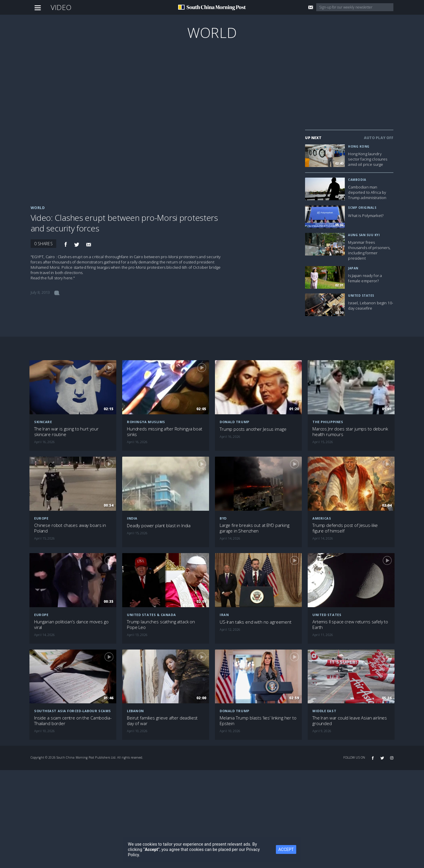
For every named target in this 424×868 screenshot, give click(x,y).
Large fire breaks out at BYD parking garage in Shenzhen (255, 528)
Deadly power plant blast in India (159, 526)
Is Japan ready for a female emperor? (365, 278)
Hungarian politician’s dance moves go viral (71, 625)
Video (61, 7)
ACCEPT (286, 849)
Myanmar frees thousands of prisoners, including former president (369, 250)
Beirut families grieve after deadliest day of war (162, 721)
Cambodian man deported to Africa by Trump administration (367, 192)
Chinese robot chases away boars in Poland (70, 528)
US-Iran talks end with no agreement (256, 622)
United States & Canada (151, 615)
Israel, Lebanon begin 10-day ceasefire (371, 306)
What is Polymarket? (366, 216)
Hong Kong (359, 146)
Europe (41, 518)
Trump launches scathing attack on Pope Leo (161, 625)
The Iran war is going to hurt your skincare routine (66, 432)
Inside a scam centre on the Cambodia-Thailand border (73, 721)
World (212, 32)
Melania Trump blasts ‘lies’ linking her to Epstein (258, 721)
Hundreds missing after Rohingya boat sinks (165, 432)
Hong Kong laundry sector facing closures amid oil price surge (368, 159)
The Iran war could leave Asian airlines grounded (350, 721)
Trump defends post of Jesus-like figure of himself (345, 528)
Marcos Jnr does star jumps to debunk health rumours (350, 432)
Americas (322, 518)
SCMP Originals (362, 208)
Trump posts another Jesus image (253, 429)
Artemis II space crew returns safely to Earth (350, 625)
